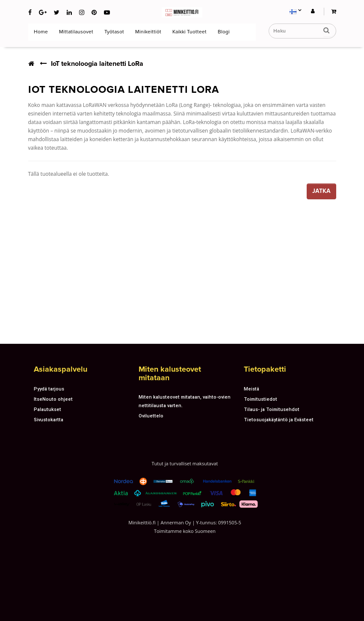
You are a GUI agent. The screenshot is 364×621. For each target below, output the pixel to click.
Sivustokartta (49, 420)
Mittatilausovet (75, 32)
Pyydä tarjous (49, 389)
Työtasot (114, 32)
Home (40, 32)
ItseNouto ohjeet (53, 399)
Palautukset (47, 409)
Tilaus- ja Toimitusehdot (272, 409)
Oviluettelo (151, 416)
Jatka (321, 191)
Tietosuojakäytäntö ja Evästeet (279, 420)
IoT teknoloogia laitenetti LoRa (97, 64)
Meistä (252, 389)
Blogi (223, 32)
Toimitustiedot (260, 399)
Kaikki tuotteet (189, 32)
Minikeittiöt (148, 32)
